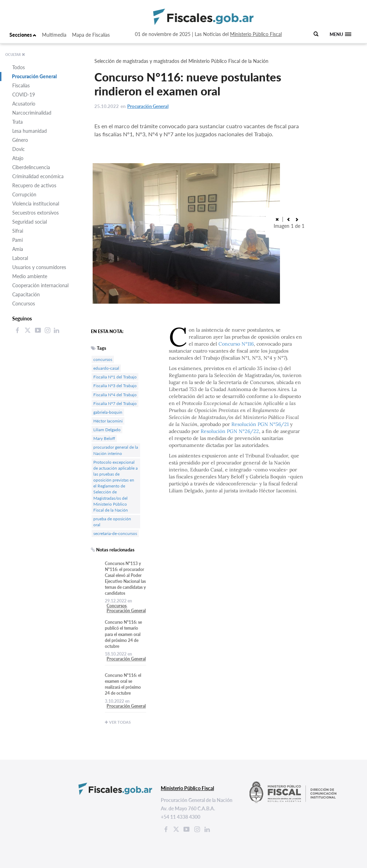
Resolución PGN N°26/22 (230, 431)
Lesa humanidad (30, 131)
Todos (19, 67)
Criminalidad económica (38, 176)
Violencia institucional (36, 204)
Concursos (24, 303)
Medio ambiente (30, 276)
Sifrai (18, 231)
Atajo (18, 158)
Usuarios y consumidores (39, 267)
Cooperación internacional (40, 285)
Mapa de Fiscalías (91, 35)
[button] (288, 219)
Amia (18, 249)
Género (20, 140)
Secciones (23, 35)
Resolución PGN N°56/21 (260, 424)
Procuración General (34, 76)
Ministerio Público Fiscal (256, 34)
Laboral (20, 258)
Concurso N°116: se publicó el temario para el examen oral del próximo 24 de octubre (123, 634)
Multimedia (54, 35)
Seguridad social (30, 222)
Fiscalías (21, 85)
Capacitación (26, 294)
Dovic (19, 149)
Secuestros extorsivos (35, 213)
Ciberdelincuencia (31, 167)
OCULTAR (15, 55)
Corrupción (24, 194)
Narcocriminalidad (32, 113)
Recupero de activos (34, 185)
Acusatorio (24, 104)
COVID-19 (24, 95)
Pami (17, 240)
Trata (17, 122)
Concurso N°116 (236, 344)
